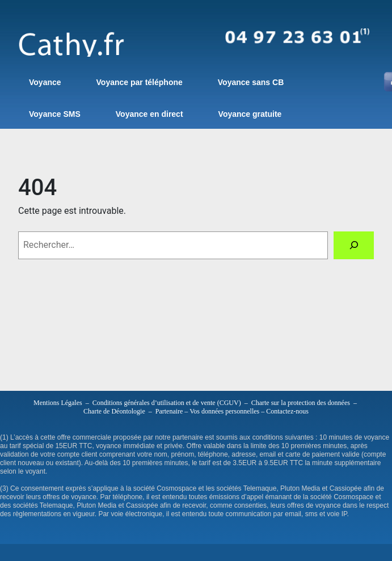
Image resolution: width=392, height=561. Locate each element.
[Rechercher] (354, 245)
